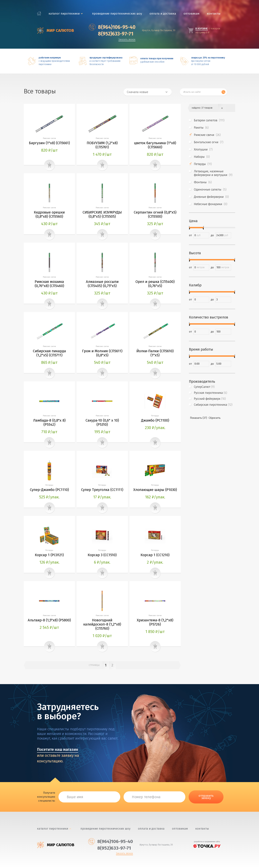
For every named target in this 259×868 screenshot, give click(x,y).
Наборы (202, 157)
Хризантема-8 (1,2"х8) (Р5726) (155, 622)
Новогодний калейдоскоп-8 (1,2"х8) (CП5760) (102, 624)
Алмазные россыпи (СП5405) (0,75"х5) (102, 284)
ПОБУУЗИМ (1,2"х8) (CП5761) (102, 145)
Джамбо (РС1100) (155, 420)
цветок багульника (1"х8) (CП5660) (155, 145)
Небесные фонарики (211, 204)
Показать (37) (198, 418)
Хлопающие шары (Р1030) (155, 490)
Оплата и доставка (163, 14)
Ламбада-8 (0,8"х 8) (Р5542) (49, 422)
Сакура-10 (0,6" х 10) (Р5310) (102, 422)
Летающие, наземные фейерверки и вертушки (213, 173)
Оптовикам (191, 14)
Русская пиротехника (211, 393)
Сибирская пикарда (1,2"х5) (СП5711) (49, 353)
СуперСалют (204, 387)
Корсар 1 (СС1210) (155, 555)
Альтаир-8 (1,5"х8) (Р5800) (49, 620)
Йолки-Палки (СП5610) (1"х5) (155, 353)
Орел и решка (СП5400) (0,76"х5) (155, 284)
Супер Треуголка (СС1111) (102, 490)
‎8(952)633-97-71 (111, 34)
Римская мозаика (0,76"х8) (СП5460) (49, 284)
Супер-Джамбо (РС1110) (49, 490)
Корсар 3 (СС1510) (102, 555)
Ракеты (201, 128)
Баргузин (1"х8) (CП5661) (49, 143)
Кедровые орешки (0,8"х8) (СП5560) (49, 214)
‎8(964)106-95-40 (112, 27)
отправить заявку (206, 797)
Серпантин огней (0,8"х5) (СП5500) (155, 214)
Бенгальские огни (209, 142)
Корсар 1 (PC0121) (49, 555)
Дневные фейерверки (211, 197)
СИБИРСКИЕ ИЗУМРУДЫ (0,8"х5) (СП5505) (102, 214)
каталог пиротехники (64, 14)
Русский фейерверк (210, 399)
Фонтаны (203, 182)
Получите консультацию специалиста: (46, 797)
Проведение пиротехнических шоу (117, 14)
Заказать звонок (127, 40)
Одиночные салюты (210, 190)
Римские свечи (207, 135)
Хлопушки (203, 149)
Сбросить (215, 418)
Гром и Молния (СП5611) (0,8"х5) (102, 353)
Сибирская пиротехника (213, 405)
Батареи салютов (209, 120)
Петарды (203, 164)
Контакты (214, 14)
